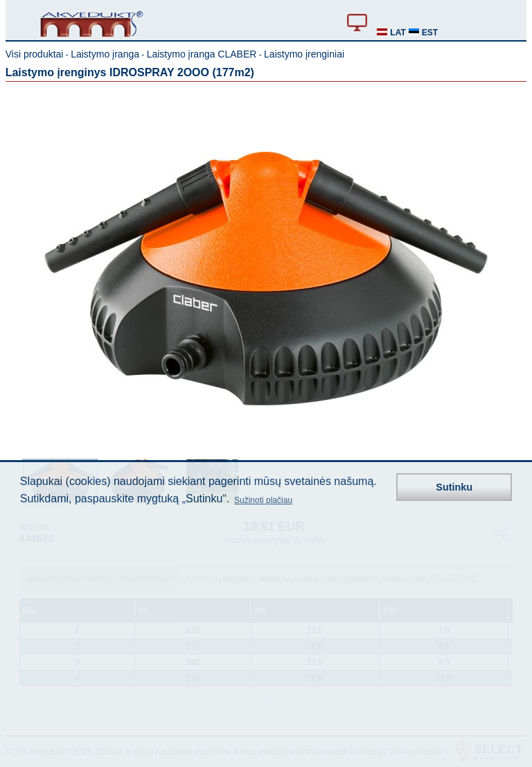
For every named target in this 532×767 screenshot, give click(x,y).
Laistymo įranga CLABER (202, 54)
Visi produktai (35, 54)
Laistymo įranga (105, 54)
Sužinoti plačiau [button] (263, 500)
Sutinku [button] (454, 487)
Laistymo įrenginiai (304, 54)
